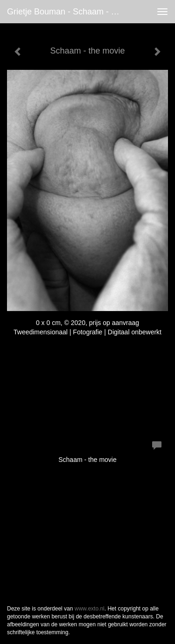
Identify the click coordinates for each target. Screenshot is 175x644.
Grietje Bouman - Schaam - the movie (67, 12)
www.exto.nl (90, 609)
